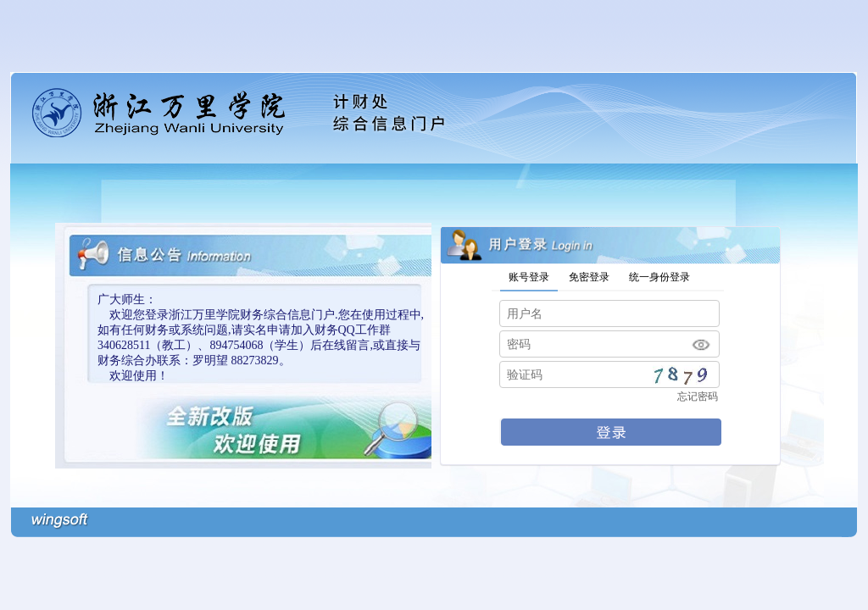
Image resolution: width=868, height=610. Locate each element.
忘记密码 (698, 396)
